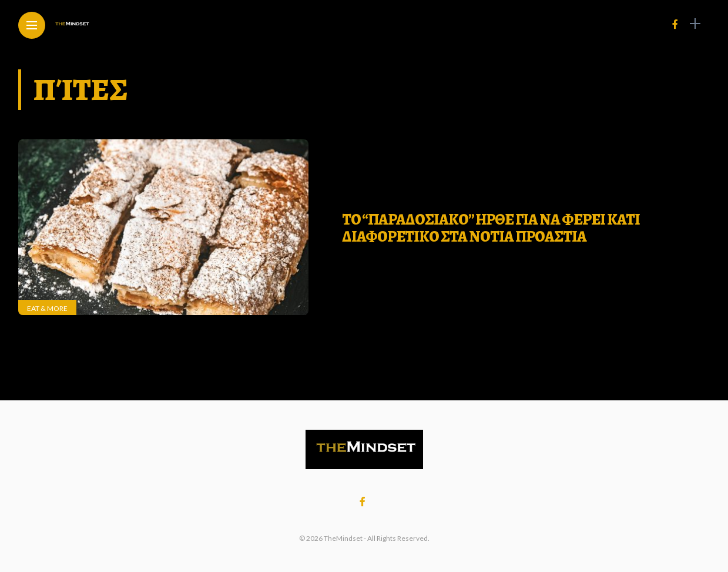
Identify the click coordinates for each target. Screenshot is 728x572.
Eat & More (47, 308)
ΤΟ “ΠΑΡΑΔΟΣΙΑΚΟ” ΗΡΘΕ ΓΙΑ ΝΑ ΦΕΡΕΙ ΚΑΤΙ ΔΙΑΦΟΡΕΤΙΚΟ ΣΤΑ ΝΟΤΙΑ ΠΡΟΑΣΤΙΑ (491, 228)
